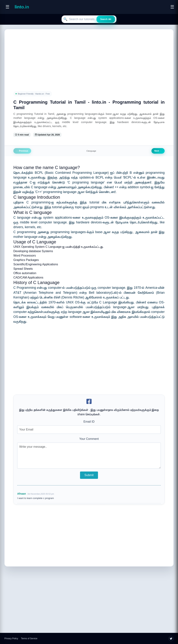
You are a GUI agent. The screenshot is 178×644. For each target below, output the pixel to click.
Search (106, 19)
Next (158, 151)
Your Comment (89, 439)
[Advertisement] (89, 56)
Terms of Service (29, 639)
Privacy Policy (11, 639)
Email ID (89, 422)
